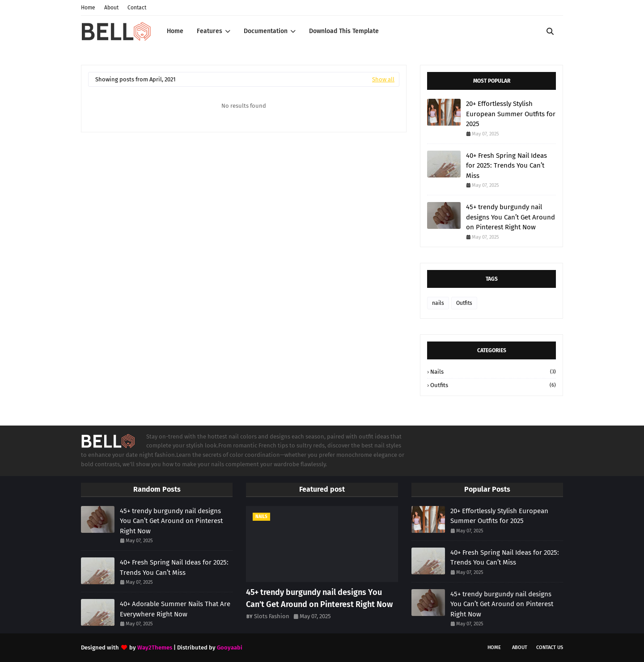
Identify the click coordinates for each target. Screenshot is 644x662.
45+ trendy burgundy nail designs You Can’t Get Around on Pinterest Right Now (511, 217)
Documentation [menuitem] (266, 31)
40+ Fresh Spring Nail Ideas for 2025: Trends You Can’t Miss (506, 166)
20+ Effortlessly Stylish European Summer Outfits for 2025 (511, 114)
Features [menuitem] (210, 31)
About (111, 8)
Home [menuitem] (175, 31)
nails (438, 303)
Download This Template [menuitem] (344, 31)
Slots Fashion (272, 616)
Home (88, 8)
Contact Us (550, 647)
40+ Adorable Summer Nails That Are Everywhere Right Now (175, 609)
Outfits (464, 303)
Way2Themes (155, 647)
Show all (383, 79)
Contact (137, 8)
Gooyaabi (230, 647)
